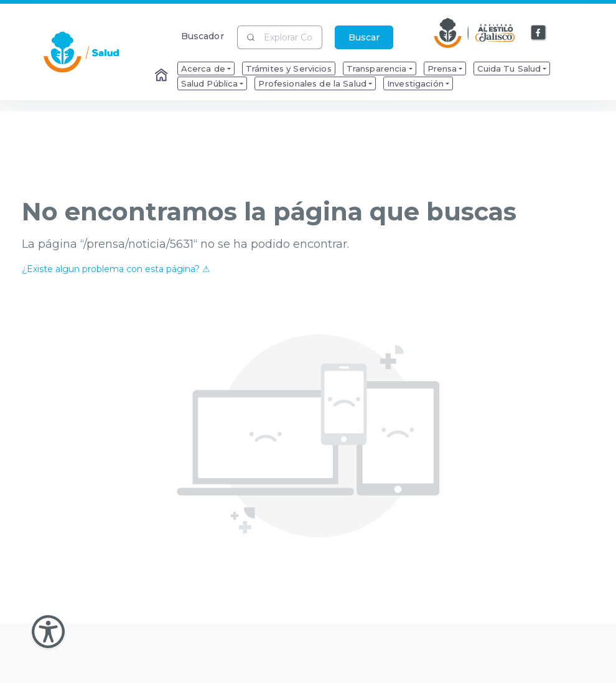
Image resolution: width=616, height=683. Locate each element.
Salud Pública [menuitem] (210, 83)
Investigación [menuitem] (415, 83)
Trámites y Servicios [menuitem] (289, 68)
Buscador (203, 36)
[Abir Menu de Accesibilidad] (48, 632)
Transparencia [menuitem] (377, 68)
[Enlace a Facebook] (539, 33)
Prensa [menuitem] (442, 68)
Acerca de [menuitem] (203, 68)
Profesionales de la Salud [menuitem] (312, 83)
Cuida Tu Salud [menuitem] (509, 68)
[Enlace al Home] (162, 76)
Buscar (364, 37)
